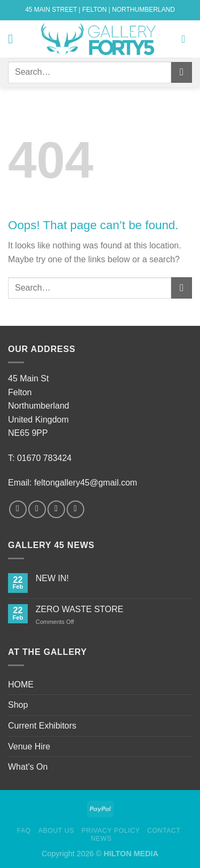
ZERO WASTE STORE (79, 609)
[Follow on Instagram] (37, 509)
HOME (21, 685)
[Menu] (14, 39)
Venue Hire (29, 746)
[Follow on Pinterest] (75, 509)
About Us (56, 831)
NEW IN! (52, 578)
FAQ (24, 831)
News (101, 839)
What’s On (28, 767)
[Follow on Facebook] (18, 509)
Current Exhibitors (42, 726)
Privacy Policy (111, 831)
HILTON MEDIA (131, 854)
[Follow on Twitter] (56, 509)
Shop (18, 705)
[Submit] (182, 72)
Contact (164, 831)
